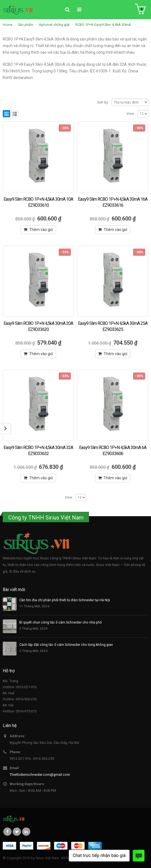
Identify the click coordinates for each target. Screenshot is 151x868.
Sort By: (103, 102)
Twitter (17, 832)
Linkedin (26, 832)
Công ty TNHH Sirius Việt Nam (46, 518)
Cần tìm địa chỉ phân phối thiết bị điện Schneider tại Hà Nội (65, 600)
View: (131, 114)
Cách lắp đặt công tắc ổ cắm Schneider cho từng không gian (66, 645)
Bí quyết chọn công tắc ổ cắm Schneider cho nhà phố (60, 622)
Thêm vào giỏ (41, 230)
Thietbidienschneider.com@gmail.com (40, 775)
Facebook (7, 832)
